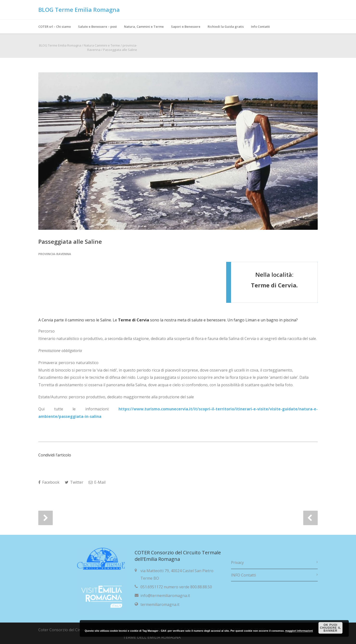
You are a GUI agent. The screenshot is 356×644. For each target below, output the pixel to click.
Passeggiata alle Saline (70, 241)
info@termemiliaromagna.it (165, 596)
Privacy (237, 563)
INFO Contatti (243, 575)
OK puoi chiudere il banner (330, 628)
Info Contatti (260, 27)
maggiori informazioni (299, 631)
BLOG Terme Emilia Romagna (79, 10)
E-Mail (97, 482)
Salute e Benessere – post (97, 27)
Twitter (74, 482)
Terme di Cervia (274, 285)
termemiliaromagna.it (160, 604)
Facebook (49, 482)
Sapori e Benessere (186, 27)
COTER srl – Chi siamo (55, 27)
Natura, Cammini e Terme (144, 27)
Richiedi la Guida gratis (226, 27)
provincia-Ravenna (55, 254)
